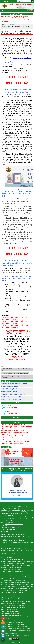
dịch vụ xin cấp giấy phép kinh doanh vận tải (14, 623)
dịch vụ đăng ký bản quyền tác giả (11, 598)
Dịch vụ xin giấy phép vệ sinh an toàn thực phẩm (15, 606)
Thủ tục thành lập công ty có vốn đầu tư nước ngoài (15, 636)
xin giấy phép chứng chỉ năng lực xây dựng (13, 592)
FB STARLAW (11, 558)
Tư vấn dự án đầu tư (18, 567)
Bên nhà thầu (26, 590)
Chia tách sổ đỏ (6, 583)
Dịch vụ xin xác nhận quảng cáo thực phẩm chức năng (16, 627)
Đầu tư (9, 567)
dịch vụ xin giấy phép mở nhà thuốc (11, 621)
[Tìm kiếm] (32, 1)
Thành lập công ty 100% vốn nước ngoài (12, 571)
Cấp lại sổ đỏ (22, 581)
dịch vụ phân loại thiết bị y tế (9, 609)
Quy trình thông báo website (10, 386)
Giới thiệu (7, 1)
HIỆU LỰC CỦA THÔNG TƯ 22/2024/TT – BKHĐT (15, 438)
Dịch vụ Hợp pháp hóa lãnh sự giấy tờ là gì (14, 394)
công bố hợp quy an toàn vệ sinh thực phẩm (13, 604)
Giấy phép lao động (7, 575)
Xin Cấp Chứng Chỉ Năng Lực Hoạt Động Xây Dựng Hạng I (15, 373)
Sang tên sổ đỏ (25, 583)
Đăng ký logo (5, 579)
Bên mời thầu (17, 590)
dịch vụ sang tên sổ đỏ (23, 617)
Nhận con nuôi (16, 588)
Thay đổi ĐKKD (6, 566)
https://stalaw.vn (10, 529)
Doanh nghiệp (6, 560)
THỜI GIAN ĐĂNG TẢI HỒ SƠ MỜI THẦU (13, 436)
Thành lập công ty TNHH (17, 560)
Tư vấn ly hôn (29, 585)
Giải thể (4, 567)
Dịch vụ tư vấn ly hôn (8, 619)
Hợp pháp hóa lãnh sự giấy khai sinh (13, 399)
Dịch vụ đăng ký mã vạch (9, 594)
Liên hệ (13, 1)
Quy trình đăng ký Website (10, 391)
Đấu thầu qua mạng (7, 590)
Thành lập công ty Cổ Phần (9, 562)
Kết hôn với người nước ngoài (16, 585)
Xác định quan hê (26, 588)
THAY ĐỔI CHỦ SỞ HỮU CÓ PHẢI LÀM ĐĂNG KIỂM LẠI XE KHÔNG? (17, 21)
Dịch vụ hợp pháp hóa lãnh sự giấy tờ (12, 615)
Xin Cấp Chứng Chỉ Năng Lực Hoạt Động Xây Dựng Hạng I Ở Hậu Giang (17, 370)
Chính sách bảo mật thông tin (14, 524)
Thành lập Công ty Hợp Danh (25, 562)
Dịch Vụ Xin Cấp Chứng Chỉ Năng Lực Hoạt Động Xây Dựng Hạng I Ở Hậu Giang (17, 377)
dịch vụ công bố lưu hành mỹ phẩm (11, 613)
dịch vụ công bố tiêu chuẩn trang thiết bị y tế (14, 607)
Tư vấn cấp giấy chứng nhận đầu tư (11, 569)
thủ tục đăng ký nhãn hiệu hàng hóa (11, 596)
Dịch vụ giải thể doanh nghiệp (10, 634)
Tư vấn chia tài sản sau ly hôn (10, 586)
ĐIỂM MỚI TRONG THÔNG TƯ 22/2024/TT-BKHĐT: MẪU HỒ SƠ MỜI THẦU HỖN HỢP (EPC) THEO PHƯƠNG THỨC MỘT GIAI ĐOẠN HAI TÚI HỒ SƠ (17, 442)
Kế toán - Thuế (25, 575)
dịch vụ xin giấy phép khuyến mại (11, 611)
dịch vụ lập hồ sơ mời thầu (9, 617)
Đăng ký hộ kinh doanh (27, 564)
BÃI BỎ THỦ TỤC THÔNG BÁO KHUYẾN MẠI (14, 425)
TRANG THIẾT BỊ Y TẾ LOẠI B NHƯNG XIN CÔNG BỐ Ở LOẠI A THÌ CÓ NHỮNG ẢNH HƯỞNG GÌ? (17, 17)
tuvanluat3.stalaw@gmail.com (19, 492)
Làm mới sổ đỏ (16, 583)
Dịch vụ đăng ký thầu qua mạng (10, 600)
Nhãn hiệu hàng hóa (27, 577)
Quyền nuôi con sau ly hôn (26, 586)
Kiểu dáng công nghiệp (16, 579)
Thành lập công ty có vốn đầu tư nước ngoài (13, 573)
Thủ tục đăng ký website (24, 602)
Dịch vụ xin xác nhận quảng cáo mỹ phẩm (13, 625)
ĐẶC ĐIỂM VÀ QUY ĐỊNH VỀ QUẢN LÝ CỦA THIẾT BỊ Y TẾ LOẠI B (17, 428)
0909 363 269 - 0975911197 (19, 491)
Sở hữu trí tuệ (6, 577)
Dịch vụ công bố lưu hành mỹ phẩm (21, 189)
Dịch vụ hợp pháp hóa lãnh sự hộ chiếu (13, 397)
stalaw (4, 558)
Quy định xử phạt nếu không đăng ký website (15, 384)
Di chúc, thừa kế (6, 588)
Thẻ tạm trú (17, 575)
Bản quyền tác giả (15, 577)
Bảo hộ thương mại (7, 581)
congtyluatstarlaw (20, 558)
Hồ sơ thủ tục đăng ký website (11, 389)
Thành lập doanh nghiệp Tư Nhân (11, 564)
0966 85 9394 (12, 413)
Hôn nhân (5, 585)
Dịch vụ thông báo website (9, 602)
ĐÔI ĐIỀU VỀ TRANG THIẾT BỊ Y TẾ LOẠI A (14, 430)
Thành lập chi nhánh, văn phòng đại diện (22, 566)
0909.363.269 (12, 407)
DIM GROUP (19, 642)
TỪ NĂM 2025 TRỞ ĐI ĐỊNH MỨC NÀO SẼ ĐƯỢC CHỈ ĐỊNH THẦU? (17, 433)
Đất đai (15, 581)
